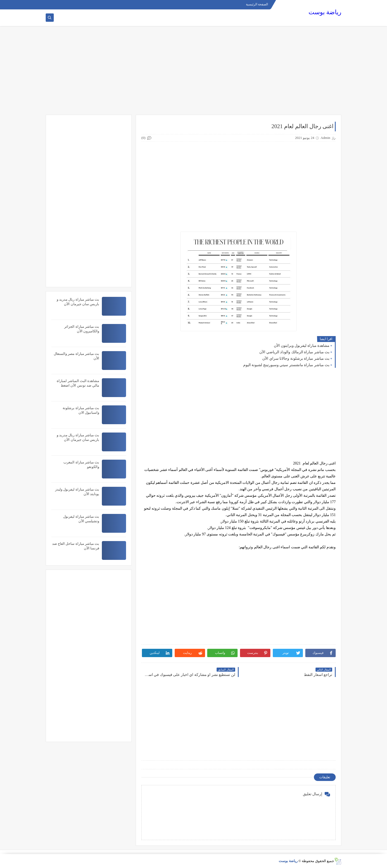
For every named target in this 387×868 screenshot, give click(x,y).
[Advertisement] (193, 73)
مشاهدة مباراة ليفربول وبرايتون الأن (302, 346)
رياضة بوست (325, 12)
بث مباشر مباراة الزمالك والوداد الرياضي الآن (294, 352)
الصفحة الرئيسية (257, 4)
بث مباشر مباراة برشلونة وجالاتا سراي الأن (296, 359)
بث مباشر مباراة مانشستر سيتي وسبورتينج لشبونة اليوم (286, 365)
